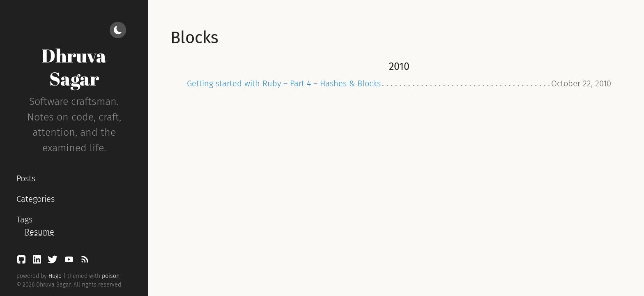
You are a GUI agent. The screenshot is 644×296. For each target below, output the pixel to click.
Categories (36, 199)
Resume (39, 232)
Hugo (55, 276)
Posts (26, 178)
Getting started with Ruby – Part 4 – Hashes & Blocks (284, 83)
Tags (24, 220)
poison (111, 276)
